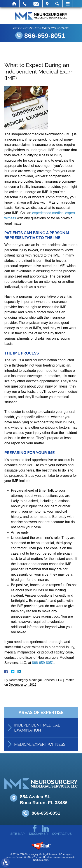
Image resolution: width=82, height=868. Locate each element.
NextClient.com (41, 860)
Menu (68, 4)
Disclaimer (38, 834)
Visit (47, 4)
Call (25, 4)
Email (36, 4)
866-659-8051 (45, 36)
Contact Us (62, 834)
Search (57, 4)
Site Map (17, 834)
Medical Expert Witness (40, 750)
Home (14, 4)
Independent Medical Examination (37, 733)
